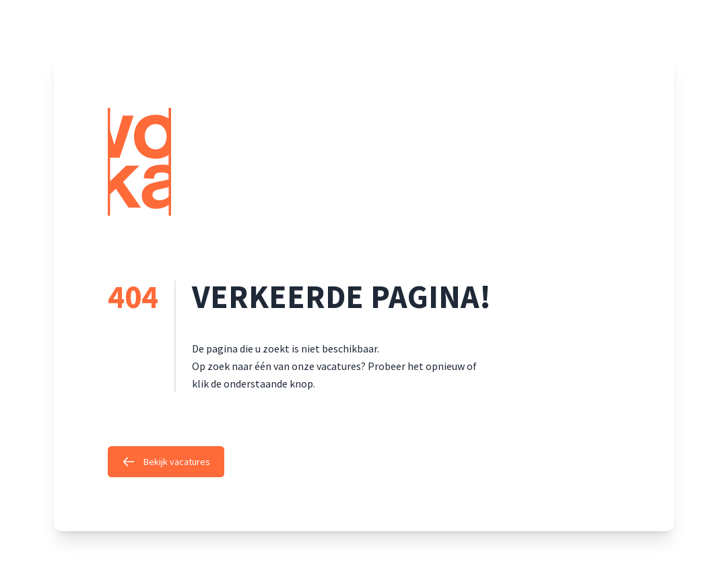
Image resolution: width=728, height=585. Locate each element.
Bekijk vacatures (166, 462)
